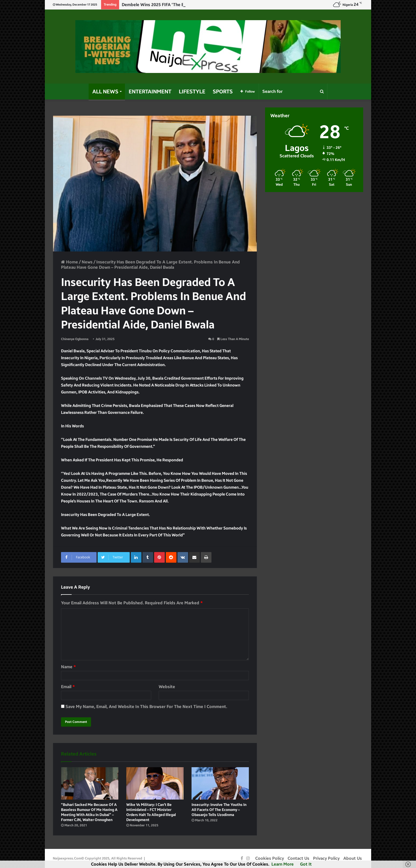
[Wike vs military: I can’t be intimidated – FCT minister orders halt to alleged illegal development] (155, 783)
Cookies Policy (270, 858)
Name (68, 667)
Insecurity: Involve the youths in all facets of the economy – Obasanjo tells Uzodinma (219, 810)
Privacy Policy (326, 858)
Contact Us (298, 858)
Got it (306, 864)
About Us (353, 858)
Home (70, 262)
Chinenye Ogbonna (75, 339)
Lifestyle (192, 92)
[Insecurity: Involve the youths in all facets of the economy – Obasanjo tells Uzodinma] (220, 783)
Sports (223, 92)
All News (105, 92)
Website (167, 687)
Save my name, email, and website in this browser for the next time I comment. (146, 707)
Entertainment (150, 92)
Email (68, 687)
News (87, 262)
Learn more (283, 864)
